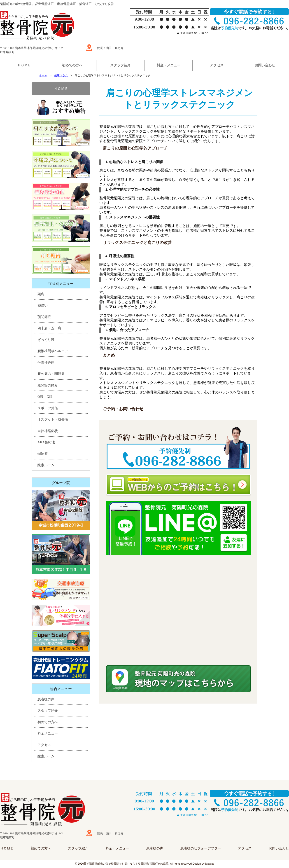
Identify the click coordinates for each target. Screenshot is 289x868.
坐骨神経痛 (46, 363)
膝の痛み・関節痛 (51, 374)
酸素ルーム (46, 465)
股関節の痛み (48, 385)
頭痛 (41, 294)
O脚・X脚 (45, 397)
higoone (210, 864)
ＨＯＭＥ (24, 65)
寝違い (43, 305)
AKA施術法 (46, 442)
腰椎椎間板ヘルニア (53, 351)
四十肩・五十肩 (49, 328)
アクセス (217, 65)
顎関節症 (44, 317)
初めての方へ (72, 65)
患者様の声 (46, 699)
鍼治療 (43, 454)
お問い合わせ (265, 65)
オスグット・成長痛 (53, 419)
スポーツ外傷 (48, 408)
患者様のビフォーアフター (201, 848)
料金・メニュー (169, 65)
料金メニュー (48, 733)
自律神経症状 (48, 431)
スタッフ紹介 (120, 65)
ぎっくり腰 (46, 340)
